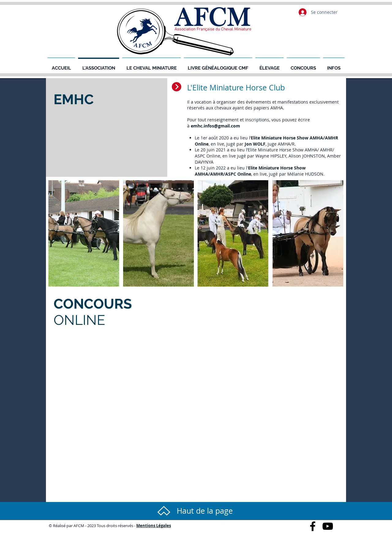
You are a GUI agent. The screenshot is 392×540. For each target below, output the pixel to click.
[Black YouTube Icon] (328, 526)
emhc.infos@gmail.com (215, 126)
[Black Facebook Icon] (313, 526)
